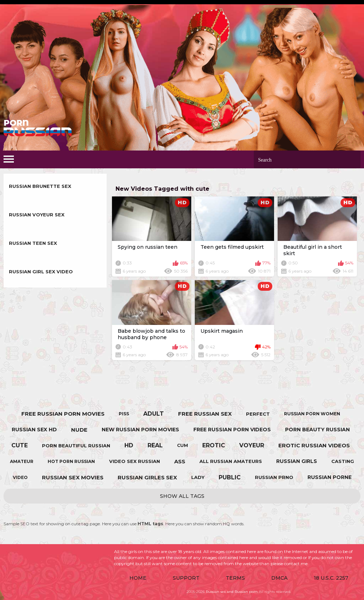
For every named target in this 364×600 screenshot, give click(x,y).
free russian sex (205, 414)
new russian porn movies (140, 430)
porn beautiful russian (76, 446)
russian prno (274, 477)
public (230, 477)
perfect (258, 414)
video (20, 477)
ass (180, 461)
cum (183, 445)
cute (20, 445)
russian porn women (312, 414)
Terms (235, 578)
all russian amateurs (231, 461)
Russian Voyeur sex (37, 215)
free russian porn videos (232, 430)
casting (343, 461)
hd (129, 445)
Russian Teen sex (33, 243)
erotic (214, 445)
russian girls (297, 461)
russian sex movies (73, 477)
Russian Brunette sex (40, 186)
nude (79, 430)
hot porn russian (71, 461)
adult (154, 414)
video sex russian (135, 461)
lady (198, 477)
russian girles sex (147, 477)
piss (124, 414)
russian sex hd (34, 430)
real (155, 445)
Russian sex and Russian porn (232, 592)
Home (138, 578)
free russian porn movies (63, 414)
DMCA (279, 578)
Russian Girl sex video (41, 272)
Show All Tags (182, 496)
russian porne (330, 477)
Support (186, 578)
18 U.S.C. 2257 (331, 578)
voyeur (252, 445)
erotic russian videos (314, 445)
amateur (22, 461)
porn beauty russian (317, 430)
